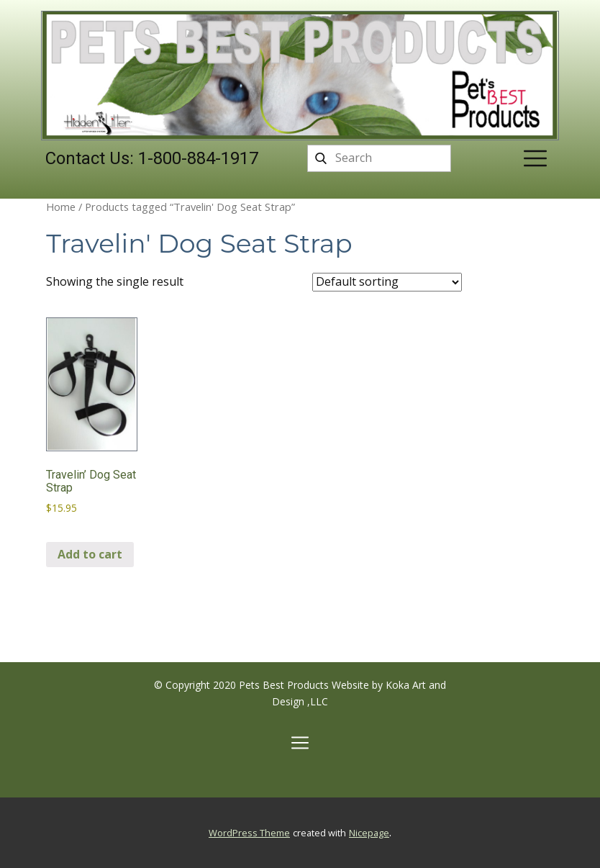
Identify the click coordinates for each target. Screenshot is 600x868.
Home (61, 207)
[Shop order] (387, 282)
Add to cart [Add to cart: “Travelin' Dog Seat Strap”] (90, 554)
